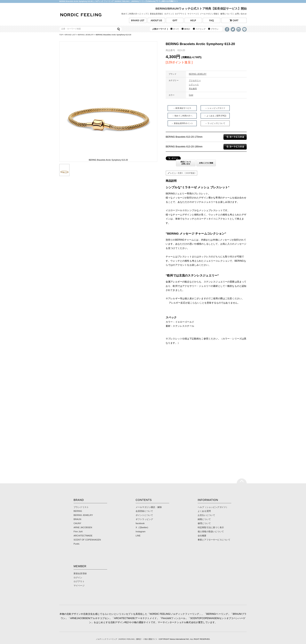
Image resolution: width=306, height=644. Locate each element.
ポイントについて (144, 515)
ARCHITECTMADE (83, 536)
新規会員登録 (156, 14)
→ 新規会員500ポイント (182, 123)
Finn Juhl (78, 531)
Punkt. (77, 544)
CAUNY (77, 523)
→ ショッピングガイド (215, 108)
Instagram (141, 531)
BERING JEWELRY (86, 35)
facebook (140, 523)
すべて (176, 29)
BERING (78, 511)
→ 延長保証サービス (182, 108)
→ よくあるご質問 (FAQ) (215, 116)
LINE (138, 536)
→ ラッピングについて (215, 123)
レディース (194, 85)
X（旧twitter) (142, 527)
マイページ (192, 14)
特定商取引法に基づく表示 (211, 527)
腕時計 (187, 29)
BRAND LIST (71, 35)
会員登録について (144, 511)
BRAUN (77, 519)
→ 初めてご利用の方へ (182, 116)
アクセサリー (195, 80)
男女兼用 (193, 89)
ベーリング (201, 29)
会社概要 (202, 536)
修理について (226, 14)
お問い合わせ (241, 14)
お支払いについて (206, 515)
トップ (144, 14)
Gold (191, 95)
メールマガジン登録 (209, 14)
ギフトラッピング (144, 519)
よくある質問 (204, 511)
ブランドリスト (81, 507)
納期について (204, 519)
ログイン (168, 14)
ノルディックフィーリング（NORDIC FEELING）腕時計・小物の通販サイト (127, 639)
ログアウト (180, 14)
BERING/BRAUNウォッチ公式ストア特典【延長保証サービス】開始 (201, 8)
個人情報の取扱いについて (211, 531)
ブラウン (215, 29)
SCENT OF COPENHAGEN (87, 540)
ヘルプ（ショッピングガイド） (213, 507)
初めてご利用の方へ (130, 14)
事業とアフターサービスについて (214, 540)
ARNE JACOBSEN (83, 527)
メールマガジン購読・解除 (149, 507)
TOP (61, 35)
